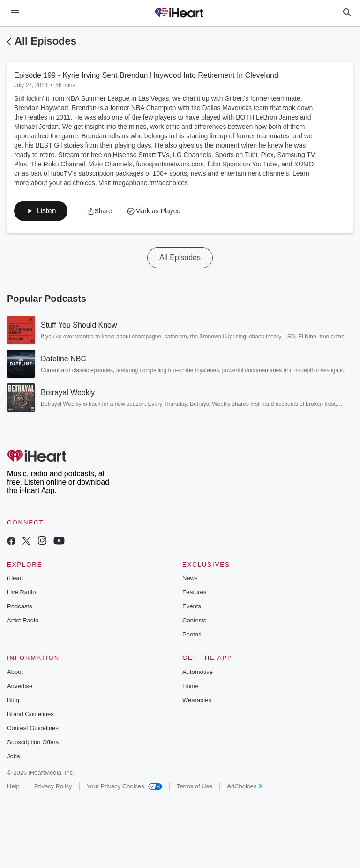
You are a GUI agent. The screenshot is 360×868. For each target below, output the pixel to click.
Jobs (13, 756)
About (15, 672)
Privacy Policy (53, 786)
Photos (192, 634)
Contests (194, 620)
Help (13, 786)
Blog (13, 700)
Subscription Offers (33, 742)
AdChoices (245, 786)
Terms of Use (195, 786)
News (190, 578)
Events (192, 606)
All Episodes (45, 41)
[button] (41, 211)
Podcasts (19, 606)
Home (191, 686)
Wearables (197, 700)
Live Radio (21, 592)
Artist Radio (23, 620)
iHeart (15, 578)
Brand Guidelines (30, 714)
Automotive (198, 672)
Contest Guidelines (33, 728)
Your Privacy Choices (124, 786)
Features (194, 592)
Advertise (20, 686)
